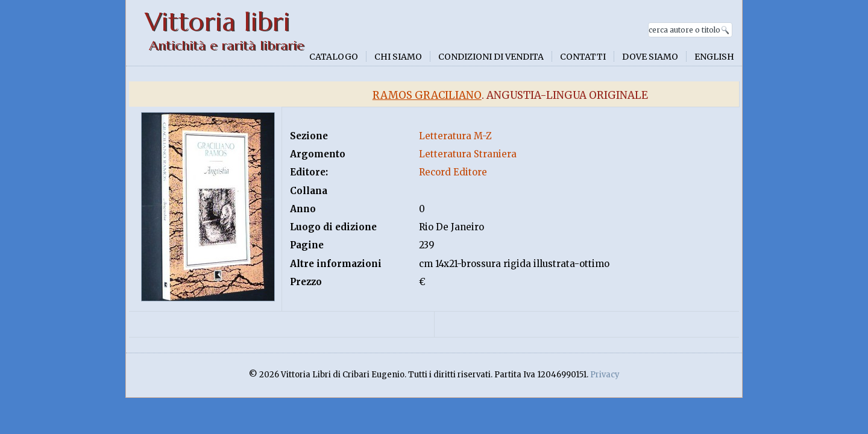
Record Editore (453, 172)
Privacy (605, 375)
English (714, 57)
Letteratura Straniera (468, 154)
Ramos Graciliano (427, 95)
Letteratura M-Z (455, 136)
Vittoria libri (217, 22)
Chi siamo (398, 57)
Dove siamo (650, 57)
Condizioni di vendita (491, 57)
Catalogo (334, 57)
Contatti (583, 57)
